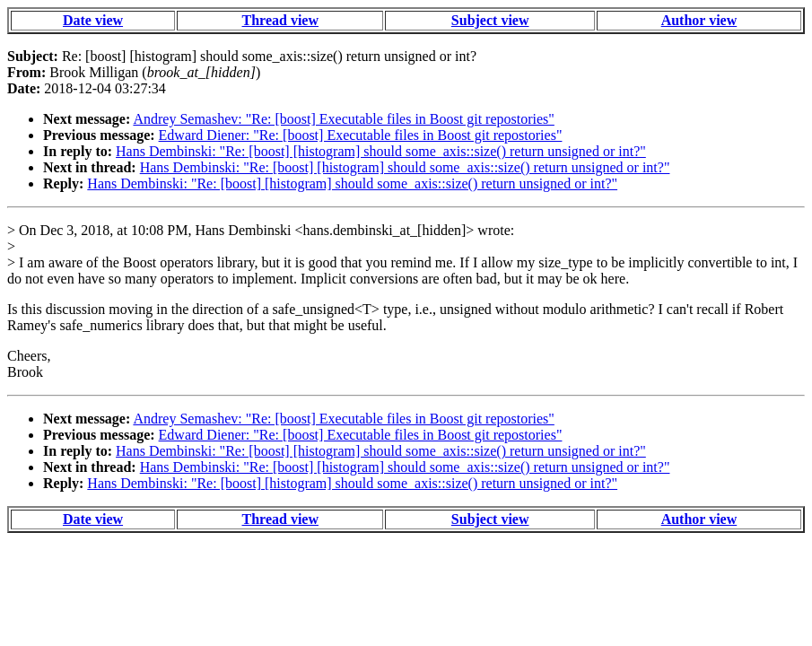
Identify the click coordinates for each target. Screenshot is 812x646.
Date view (93, 20)
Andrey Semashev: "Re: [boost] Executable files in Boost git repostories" (343, 119)
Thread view (280, 20)
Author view (699, 20)
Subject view (490, 20)
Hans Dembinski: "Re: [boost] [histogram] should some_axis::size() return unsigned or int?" (381, 151)
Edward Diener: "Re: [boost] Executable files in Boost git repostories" (361, 135)
